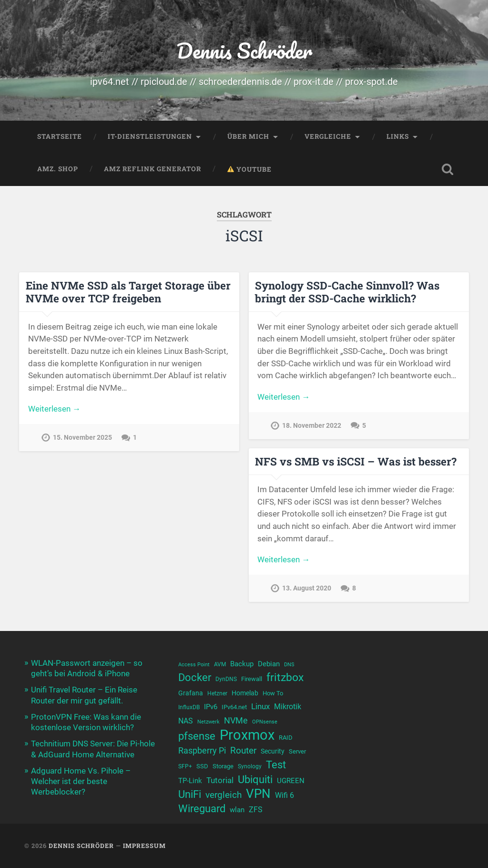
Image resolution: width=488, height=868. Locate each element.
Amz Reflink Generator (152, 169)
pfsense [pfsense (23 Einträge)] (197, 736)
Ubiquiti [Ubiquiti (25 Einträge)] (255, 779)
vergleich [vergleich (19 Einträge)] (224, 795)
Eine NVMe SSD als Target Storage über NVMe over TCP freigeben (128, 292)
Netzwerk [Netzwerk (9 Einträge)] (208, 722)
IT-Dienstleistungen (150, 136)
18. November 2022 (312, 426)
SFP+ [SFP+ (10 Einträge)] (185, 766)
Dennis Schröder (244, 50)
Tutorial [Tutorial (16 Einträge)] (220, 780)
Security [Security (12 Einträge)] (273, 751)
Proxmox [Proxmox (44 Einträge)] (247, 735)
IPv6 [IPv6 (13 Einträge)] (211, 707)
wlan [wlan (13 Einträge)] (237, 810)
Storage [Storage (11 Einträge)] (223, 766)
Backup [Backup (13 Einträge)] (242, 664)
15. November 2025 (82, 438)
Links (398, 136)
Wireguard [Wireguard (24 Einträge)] (202, 808)
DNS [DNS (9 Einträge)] (289, 665)
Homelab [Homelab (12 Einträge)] (245, 693)
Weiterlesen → (54, 409)
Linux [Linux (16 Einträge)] (260, 706)
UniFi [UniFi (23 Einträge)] (190, 794)
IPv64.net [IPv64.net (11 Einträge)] (234, 707)
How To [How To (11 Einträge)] (273, 693)
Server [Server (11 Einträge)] (297, 751)
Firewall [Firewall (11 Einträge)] (252, 679)
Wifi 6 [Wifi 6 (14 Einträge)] (285, 795)
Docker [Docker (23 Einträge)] (195, 677)
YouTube (249, 169)
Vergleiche (328, 136)
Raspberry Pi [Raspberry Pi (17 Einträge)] (202, 750)
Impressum (144, 846)
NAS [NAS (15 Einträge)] (186, 721)
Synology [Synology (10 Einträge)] (250, 766)
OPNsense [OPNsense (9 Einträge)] (265, 722)
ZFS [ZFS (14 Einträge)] (256, 810)
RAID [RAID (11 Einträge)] (286, 738)
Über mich (248, 136)
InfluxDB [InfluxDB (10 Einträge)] (189, 707)
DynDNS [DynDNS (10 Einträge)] (226, 679)
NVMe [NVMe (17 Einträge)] (236, 720)
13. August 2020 (307, 588)
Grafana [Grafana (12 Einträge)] (191, 693)
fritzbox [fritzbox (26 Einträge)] (285, 677)
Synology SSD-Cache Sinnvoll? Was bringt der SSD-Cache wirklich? (347, 292)
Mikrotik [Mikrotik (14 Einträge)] (288, 707)
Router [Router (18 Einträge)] (243, 751)
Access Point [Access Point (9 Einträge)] (194, 665)
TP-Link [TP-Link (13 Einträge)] (190, 781)
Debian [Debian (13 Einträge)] (269, 664)
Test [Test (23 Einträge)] (276, 765)
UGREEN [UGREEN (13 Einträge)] (291, 781)
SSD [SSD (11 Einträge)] (202, 766)
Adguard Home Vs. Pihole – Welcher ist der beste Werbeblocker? (81, 781)
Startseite (60, 136)
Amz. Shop (58, 169)
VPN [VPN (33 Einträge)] (258, 794)
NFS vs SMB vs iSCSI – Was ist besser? (356, 461)
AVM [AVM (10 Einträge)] (220, 664)
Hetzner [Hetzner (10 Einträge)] (217, 693)
